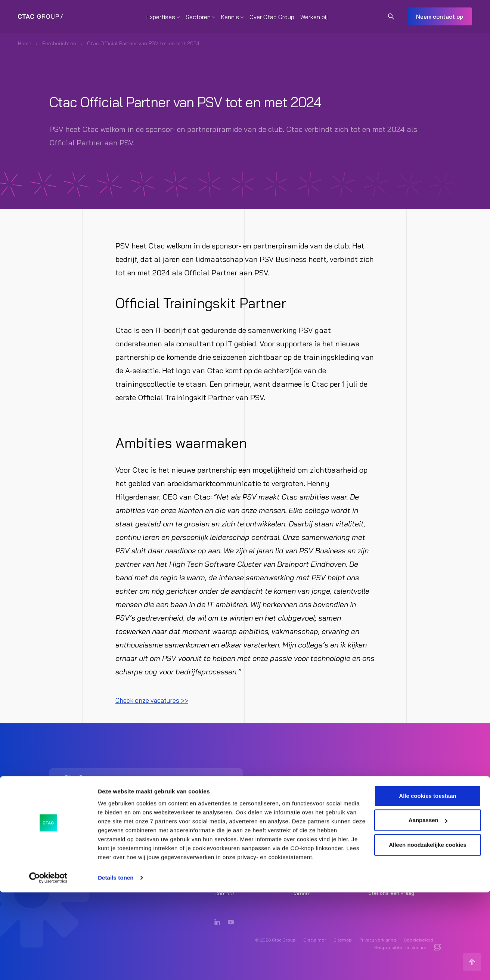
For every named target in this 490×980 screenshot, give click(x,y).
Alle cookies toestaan (427, 883)
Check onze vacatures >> (158, 700)
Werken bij (314, 17)
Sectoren (198, 17)
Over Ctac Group (272, 17)
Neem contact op (440, 17)
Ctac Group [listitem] (391, 852)
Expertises (161, 17)
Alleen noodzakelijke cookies (428, 932)
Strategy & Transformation (247, 850)
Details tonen (116, 965)
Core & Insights (310, 850)
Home (25, 43)
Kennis (230, 17)
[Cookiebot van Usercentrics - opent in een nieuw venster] (48, 965)
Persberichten (59, 43)
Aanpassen (428, 908)
